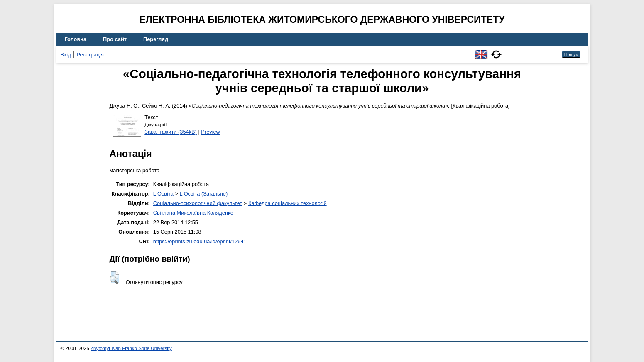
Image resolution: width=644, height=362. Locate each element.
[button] (114, 278)
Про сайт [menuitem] (115, 39)
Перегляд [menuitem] (156, 39)
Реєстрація (90, 55)
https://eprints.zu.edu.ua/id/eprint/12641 (200, 241)
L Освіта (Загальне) (203, 194)
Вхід (66, 55)
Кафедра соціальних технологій (288, 203)
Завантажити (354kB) (171, 132)
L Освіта (163, 194)
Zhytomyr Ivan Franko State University (131, 348)
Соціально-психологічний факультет (198, 203)
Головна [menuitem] (76, 39)
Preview (211, 132)
